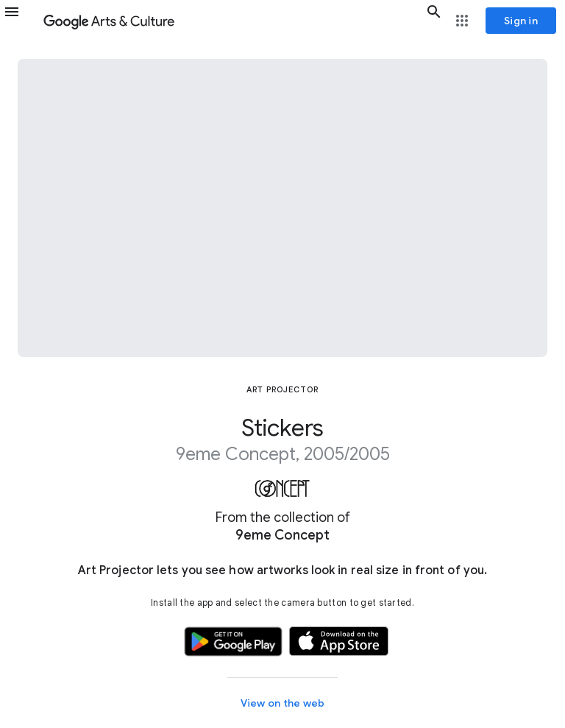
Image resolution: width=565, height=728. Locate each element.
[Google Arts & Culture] (232, 21)
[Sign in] (521, 21)
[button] (21, 21)
